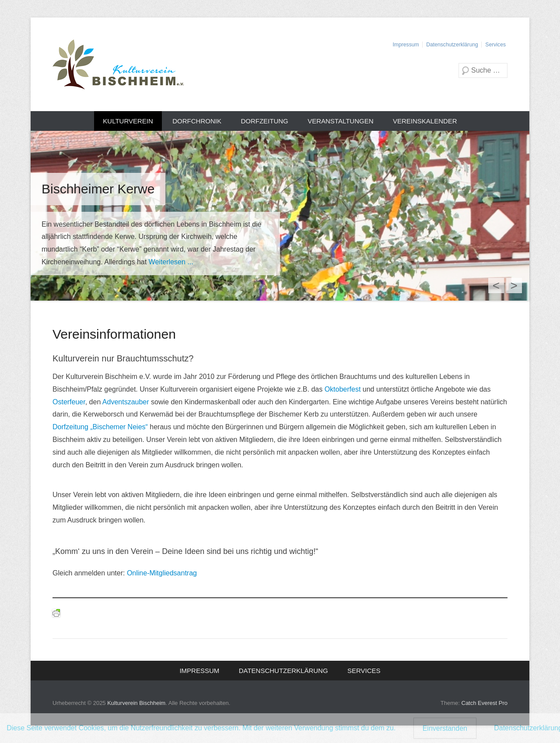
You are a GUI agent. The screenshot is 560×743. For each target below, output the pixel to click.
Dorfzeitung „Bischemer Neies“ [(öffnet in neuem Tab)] (100, 427)
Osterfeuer (69, 402)
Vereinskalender (425, 121)
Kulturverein (128, 121)
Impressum (406, 45)
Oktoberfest (344, 389)
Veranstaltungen (340, 121)
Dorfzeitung (264, 121)
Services (495, 45)
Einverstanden (445, 728)
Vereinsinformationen (114, 334)
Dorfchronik (197, 121)
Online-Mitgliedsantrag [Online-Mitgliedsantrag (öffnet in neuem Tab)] (162, 573)
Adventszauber (127, 402)
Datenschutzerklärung (452, 45)
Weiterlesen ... (171, 262)
